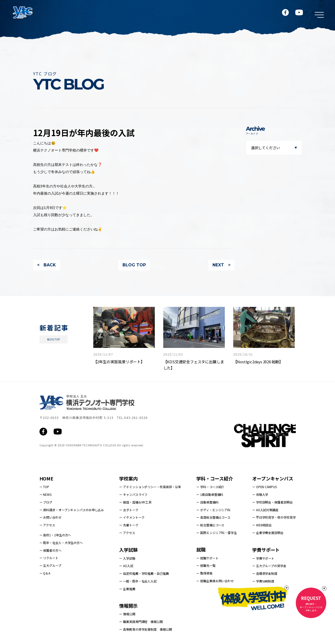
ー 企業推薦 (127, 589)
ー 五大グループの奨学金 (269, 566)
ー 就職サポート (207, 558)
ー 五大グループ (50, 565)
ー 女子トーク (129, 510)
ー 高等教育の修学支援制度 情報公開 (145, 629)
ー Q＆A (45, 573)
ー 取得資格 (204, 573)
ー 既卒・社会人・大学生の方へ (61, 543)
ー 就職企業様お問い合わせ (215, 581)
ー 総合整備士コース (210, 525)
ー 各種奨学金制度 (265, 573)
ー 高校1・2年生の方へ (55, 535)
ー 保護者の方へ (50, 550)
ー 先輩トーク (129, 525)
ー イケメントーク (132, 517)
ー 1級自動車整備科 (210, 494)
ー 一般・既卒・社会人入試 (138, 581)
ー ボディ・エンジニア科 (213, 510)
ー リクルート (49, 558)
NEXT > (221, 265)
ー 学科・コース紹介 (210, 487)
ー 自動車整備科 (207, 502)
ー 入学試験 (127, 558)
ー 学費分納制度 (263, 581)
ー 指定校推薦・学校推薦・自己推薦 (144, 573)
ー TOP (44, 487)
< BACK (47, 265)
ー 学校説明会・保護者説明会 (272, 502)
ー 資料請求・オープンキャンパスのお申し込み (72, 510)
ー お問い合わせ (50, 517)
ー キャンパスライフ (133, 494)
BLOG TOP (134, 265)
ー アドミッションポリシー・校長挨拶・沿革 (150, 487)
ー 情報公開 (127, 614)
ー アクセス (47, 525)
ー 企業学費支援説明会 (268, 533)
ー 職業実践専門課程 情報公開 (141, 622)
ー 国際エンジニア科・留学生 (217, 533)
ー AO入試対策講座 (265, 510)
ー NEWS (45, 494)
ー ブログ (46, 502)
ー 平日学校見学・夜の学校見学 (274, 517)
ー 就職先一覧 (206, 565)
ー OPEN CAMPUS (265, 487)
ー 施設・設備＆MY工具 (135, 502)
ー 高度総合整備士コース (213, 517)
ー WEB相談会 (262, 525)
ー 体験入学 (260, 494)
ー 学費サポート (263, 558)
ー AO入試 (126, 566)
